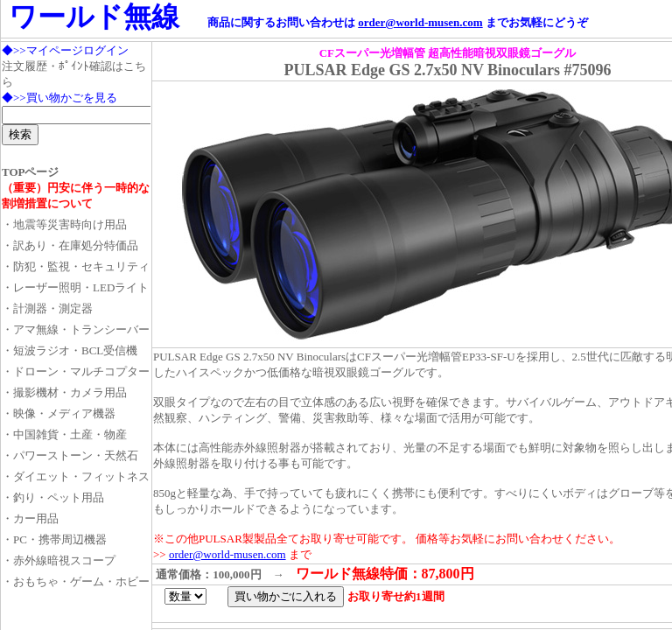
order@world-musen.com (420, 22)
